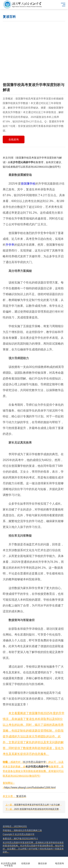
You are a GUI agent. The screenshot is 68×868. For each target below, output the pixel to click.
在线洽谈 (26, 861)
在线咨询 (14, 139)
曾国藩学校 (28, 184)
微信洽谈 (43, 861)
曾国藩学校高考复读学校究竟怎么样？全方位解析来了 (40, 805)
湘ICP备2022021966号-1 (26, 839)
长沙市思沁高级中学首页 (9, 862)
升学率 (10, 245)
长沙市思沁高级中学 (22, 162)
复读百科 (21, 796)
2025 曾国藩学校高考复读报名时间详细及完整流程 (39, 809)
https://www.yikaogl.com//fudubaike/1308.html (30, 787)
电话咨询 (59, 861)
